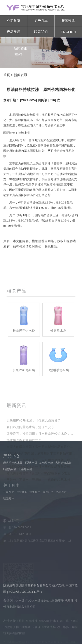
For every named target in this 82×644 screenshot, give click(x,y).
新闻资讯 (68, 21)
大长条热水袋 (64, 473)
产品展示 (14, 32)
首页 (7, 76)
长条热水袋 (25, 480)
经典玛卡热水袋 (13, 473)
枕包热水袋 (46, 473)
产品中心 (11, 466)
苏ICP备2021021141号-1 (26, 598)
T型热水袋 (31, 473)
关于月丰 (41, 21)
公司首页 (14, 21)
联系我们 (41, 32)
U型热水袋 (10, 480)
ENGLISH (68, 32)
